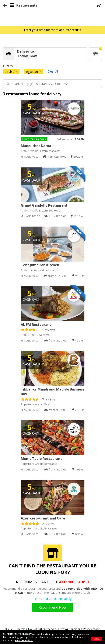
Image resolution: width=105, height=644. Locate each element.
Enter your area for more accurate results (52, 30)
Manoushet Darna (36, 146)
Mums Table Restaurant (41, 459)
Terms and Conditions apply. (53, 599)
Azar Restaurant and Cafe (43, 518)
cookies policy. (24, 640)
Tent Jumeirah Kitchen (40, 265)
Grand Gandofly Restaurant (44, 205)
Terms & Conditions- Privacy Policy (79, 629)
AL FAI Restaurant (36, 325)
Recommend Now (52, 607)
